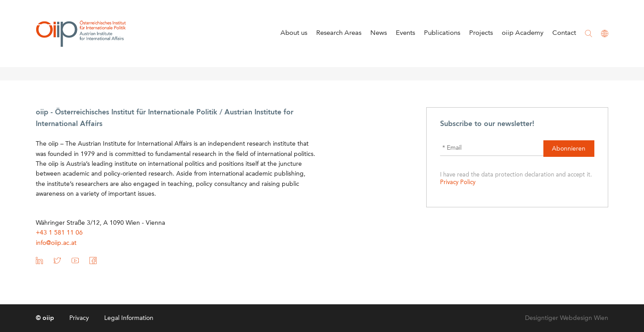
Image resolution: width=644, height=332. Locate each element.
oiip (81, 34)
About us (294, 33)
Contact (564, 33)
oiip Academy (523, 33)
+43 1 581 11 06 (59, 233)
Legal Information (129, 318)
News (379, 33)
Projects (481, 33)
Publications (442, 33)
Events (405, 33)
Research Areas (339, 33)
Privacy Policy (458, 183)
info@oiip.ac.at (56, 243)
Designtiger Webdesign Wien (567, 318)
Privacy (79, 318)
